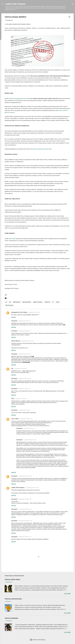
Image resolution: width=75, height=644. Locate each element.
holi (10, 302)
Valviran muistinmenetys (13, 599)
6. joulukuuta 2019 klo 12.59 (29, 440)
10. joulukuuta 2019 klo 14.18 (25, 476)
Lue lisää (67, 594)
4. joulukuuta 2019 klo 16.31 (34, 312)
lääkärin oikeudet (38, 302)
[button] (69, 17)
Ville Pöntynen (9, 305)
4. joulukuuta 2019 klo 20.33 (24, 354)
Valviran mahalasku (11, 618)
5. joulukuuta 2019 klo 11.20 (26, 419)
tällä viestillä (12, 239)
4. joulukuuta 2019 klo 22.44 (24, 379)
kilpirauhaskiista (27, 302)
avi (6, 302)
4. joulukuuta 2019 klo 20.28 (27, 341)
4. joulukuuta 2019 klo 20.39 (20, 368)
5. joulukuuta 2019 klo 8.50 (21, 399)
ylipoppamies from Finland (19, 312)
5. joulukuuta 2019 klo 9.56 (24, 410)
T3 (53, 302)
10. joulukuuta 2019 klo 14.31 (32, 488)
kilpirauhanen (17, 302)
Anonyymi (14, 476)
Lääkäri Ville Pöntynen (15, 4)
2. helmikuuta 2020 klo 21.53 (25, 537)
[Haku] (73, 5)
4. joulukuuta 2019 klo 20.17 (24, 331)
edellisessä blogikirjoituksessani (18, 99)
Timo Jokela (15, 419)
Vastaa (14, 317)
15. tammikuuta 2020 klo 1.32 (25, 509)
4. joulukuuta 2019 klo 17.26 (24, 321)
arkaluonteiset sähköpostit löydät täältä (41, 149)
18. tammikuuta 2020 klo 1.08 (25, 521)
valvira (58, 302)
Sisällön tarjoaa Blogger (38, 640)
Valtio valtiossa (16, 341)
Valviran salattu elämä (12, 579)
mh (12, 368)
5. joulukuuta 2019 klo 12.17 (29, 428)
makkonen (47, 302)
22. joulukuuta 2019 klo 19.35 (25, 499)
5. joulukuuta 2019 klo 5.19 (24, 389)
